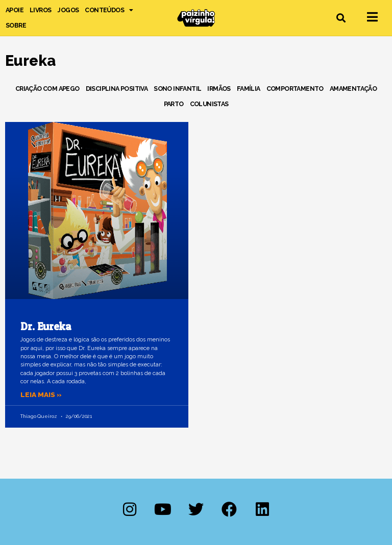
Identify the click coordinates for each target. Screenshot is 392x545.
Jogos (68, 10)
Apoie (15, 10)
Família (249, 89)
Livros (40, 10)
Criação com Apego (47, 89)
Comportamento (295, 89)
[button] (341, 18)
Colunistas (209, 104)
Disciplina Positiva (117, 89)
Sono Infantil (177, 89)
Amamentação (353, 89)
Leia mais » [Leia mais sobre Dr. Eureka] (41, 394)
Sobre (16, 25)
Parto (174, 104)
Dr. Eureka (46, 326)
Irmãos (219, 89)
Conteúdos (109, 10)
